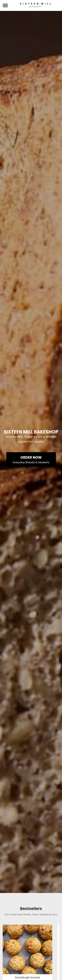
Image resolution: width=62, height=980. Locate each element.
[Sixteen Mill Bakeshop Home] (35, 6)
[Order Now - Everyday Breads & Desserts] (31, 459)
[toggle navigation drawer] (5, 5)
